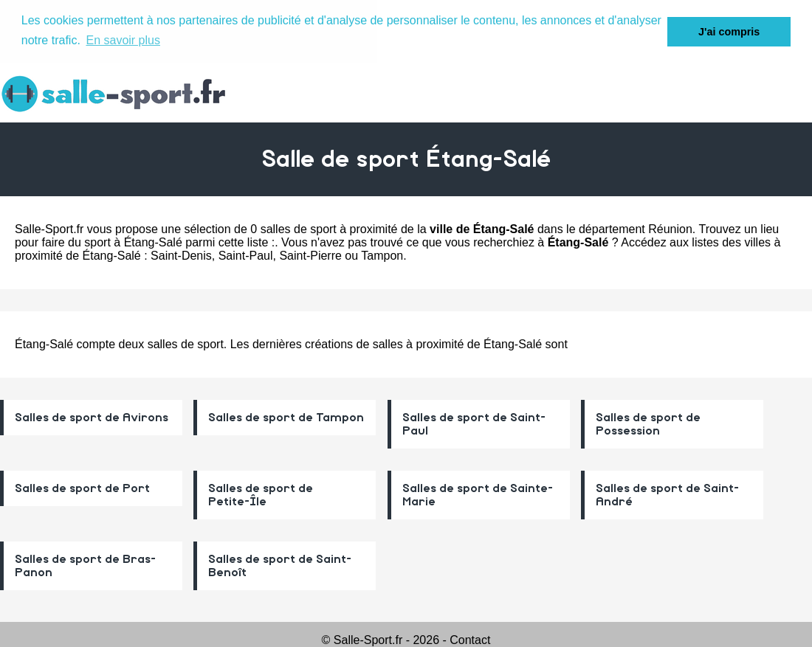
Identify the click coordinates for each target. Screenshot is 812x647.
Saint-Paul (246, 255)
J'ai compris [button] (729, 32)
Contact (470, 639)
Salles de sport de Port (82, 488)
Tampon (382, 255)
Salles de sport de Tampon (286, 417)
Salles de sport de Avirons (92, 417)
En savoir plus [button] (123, 40)
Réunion (670, 228)
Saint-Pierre (310, 255)
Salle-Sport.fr (49, 228)
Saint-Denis (181, 255)
